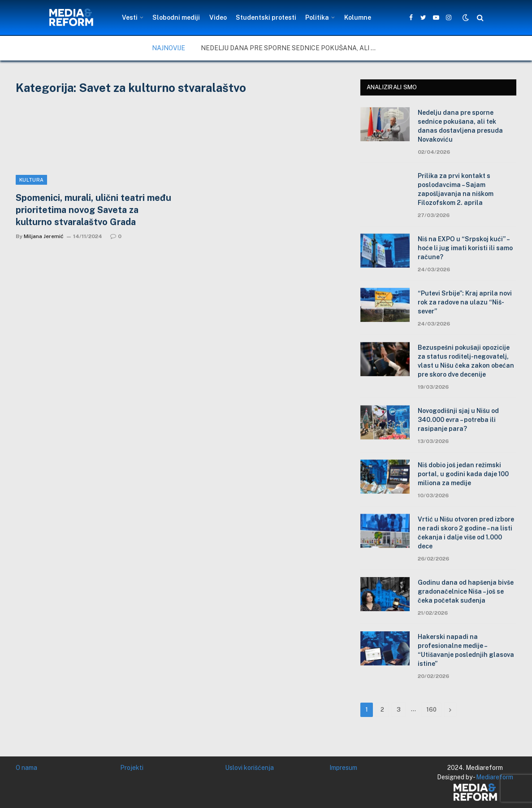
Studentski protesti (266, 17)
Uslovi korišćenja (249, 768)
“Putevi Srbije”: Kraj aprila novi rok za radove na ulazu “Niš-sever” (465, 302)
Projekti (132, 768)
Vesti (130, 17)
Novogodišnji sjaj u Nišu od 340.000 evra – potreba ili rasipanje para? (458, 420)
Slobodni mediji (176, 17)
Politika (317, 17)
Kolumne (358, 17)
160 (431, 710)
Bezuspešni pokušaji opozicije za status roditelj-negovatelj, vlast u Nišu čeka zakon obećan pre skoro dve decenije (466, 361)
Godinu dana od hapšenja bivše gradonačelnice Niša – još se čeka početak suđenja (466, 591)
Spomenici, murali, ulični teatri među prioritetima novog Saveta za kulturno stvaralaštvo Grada (93, 210)
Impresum (343, 768)
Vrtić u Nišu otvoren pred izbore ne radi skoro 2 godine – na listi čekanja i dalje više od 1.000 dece (466, 533)
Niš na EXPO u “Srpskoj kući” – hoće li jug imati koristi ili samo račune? (465, 248)
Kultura (31, 180)
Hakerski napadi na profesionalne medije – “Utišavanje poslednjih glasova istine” (466, 650)
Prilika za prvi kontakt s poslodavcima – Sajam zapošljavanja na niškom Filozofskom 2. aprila (456, 189)
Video (218, 17)
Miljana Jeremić (44, 236)
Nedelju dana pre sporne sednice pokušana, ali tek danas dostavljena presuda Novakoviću (290, 48)
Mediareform (495, 777)
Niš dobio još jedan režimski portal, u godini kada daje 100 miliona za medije (463, 474)
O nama (26, 768)
